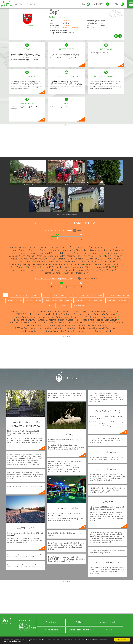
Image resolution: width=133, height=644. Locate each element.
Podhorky (85, 262)
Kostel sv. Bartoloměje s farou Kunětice (55, 320)
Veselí (95, 270)
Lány (79, 256)
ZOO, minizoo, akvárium (19, 295)
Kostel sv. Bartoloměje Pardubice (100, 314)
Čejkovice (64, 247)
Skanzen (73, 295)
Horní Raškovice (73, 253)
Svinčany (117, 267)
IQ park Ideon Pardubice (72, 314)
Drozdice (24, 253)
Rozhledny (10, 300)
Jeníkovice (106, 253)
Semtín (89, 264)
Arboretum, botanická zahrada (117, 295)
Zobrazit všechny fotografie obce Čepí (67, 215)
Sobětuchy (118, 264)
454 (102, 23)
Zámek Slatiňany (92, 317)
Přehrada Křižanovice (19, 323)
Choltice (107, 247)
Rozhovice (71, 264)
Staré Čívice (32, 267)
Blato (48, 247)
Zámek (48, 273)
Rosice (62, 264)
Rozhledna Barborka (64, 311)
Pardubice (66, 25)
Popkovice (114, 262)
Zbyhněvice (58, 273)
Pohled (95, 262)
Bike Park (112, 300)
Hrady (20, 300)
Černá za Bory (95, 247)
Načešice (61, 259)
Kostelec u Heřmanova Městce (51, 256)
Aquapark (35, 295)
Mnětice (34, 259)
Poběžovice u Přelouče (69, 262)
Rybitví (81, 264)
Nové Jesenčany (92, 259)
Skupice (98, 264)
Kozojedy (71, 256)
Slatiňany (107, 264)
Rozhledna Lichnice (64, 323)
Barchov (14, 247)
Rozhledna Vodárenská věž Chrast (37, 331)
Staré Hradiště (46, 267)
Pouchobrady (15, 264)
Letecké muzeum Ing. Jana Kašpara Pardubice (32, 311)
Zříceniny (38, 300)
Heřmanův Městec (47, 253)
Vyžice (117, 270)
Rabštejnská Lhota (41, 264)
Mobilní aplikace (51, 630)
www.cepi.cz (104, 28)
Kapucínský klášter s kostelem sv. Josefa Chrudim (99, 311)
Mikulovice (23, 259)
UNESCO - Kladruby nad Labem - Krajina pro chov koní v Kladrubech (45, 328)
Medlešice (120, 256)
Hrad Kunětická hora (85, 320)
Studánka (107, 267)
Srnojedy (21, 267)
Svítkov (15, 270)
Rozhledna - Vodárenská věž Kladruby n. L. (98, 328)
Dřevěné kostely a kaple (54, 300)
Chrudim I (33, 250)
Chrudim (23, 250)
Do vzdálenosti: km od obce (59, 230)
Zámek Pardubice (23, 317)
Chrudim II (45, 250)
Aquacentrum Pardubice (47, 314)
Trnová (59, 270)
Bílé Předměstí (37, 247)
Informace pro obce (109, 622)
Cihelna (79, 250)
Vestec (103, 270)
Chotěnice (117, 247)
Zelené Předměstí (74, 273)
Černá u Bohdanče (78, 247)
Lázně (88, 300)
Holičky (61, 253)
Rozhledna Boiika (35, 325)
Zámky (29, 300)
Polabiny (104, 262)
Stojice (89, 267)
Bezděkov (24, 247)
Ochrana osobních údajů (80, 630)
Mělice (14, 259)
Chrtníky (13, 250)
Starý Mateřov (78, 267)
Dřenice (14, 253)
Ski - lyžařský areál (60, 295)
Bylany (55, 247)
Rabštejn (27, 264)
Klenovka (13, 256)
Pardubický (66, 21)
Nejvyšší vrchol (99, 300)
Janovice (86, 253)
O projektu (51, 622)
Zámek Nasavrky (52, 325)
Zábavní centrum (64, 306)
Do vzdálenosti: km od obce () (56, 279)
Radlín (54, 264)
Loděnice (109, 256)
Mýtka (52, 259)
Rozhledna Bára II (75, 317)
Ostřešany (18, 262)
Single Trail (123, 300)
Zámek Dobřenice (62, 331)
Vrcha (110, 270)
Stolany (97, 267)
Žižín (86, 273)
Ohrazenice (106, 259)
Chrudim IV (69, 250)
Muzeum (51, 306)
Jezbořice (117, 253)
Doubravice (106, 250)
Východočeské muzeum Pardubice (49, 317)
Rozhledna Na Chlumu (25, 320)
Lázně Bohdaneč (110, 317)
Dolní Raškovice (91, 250)
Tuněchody (70, 270)
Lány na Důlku (90, 256)
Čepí (54, 12)
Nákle (69, 259)
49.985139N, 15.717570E (71, 28)
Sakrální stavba (80, 306)
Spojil (13, 267)
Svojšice (23, 270)
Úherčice (81, 270)
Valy (88, 270)
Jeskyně (79, 300)
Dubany (33, 253)
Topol (31, 270)
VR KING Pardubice (25, 314)
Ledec (101, 256)
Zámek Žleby (106, 331)
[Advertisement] (66, 141)
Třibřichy (50, 270)
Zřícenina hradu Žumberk (111, 323)
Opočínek (118, 259)
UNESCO (46, 295)
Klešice (22, 256)
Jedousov (96, 253)
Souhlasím (122, 640)
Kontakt (109, 630)
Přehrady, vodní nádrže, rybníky (91, 295)
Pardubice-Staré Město (46, 262)
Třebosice (40, 270)
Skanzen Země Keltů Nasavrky (76, 325)
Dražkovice (118, 250)
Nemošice (78, 259)
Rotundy (69, 300)
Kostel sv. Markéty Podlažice (86, 331)
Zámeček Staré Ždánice (86, 323)
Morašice (43, 259)
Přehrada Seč (98, 325)
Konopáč (31, 256)
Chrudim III (56, 250)
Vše (6, 295)
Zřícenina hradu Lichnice (42, 323)
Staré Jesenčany (62, 267)
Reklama (80, 622)
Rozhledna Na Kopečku (107, 320)
